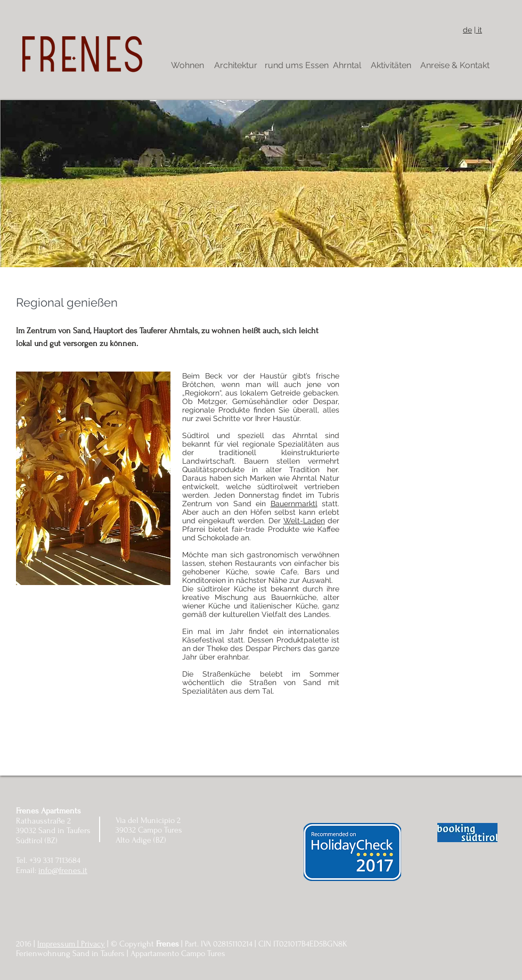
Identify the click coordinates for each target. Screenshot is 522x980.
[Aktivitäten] (391, 65)
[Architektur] (235, 65)
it (479, 30)
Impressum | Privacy (71, 944)
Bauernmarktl (294, 504)
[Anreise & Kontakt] (455, 65)
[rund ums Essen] (297, 65)
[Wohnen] (187, 65)
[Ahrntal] (347, 65)
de (467, 30)
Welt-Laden (304, 521)
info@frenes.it (63, 870)
